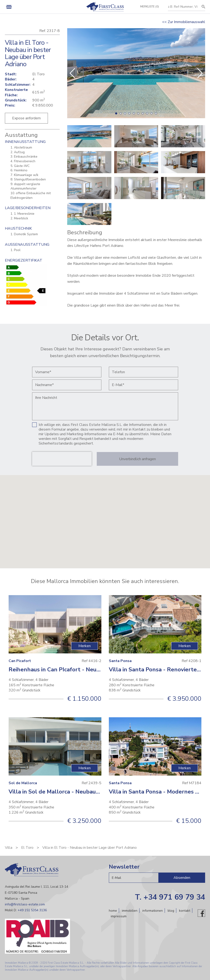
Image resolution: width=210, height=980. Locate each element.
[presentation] (62, 459)
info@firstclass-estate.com (25, 904)
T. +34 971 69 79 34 (170, 897)
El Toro (27, 848)
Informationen (153, 911)
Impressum (119, 916)
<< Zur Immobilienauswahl (184, 22)
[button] (200, 73)
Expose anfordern (26, 118)
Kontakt (185, 911)
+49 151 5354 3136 (32, 910)
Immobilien (130, 911)
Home (113, 911)
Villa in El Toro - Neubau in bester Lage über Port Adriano (90, 848)
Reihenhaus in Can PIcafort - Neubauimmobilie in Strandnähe (90, 669)
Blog (171, 911)
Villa (9, 848)
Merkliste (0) (149, 7)
